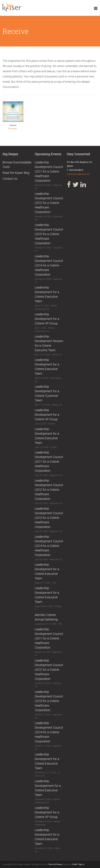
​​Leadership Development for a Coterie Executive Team (47, 436)
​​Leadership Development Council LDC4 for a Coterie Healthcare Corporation (49, 732)
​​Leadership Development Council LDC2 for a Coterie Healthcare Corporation (49, 670)
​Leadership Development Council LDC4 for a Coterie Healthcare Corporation (49, 265)
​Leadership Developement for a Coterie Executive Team (48, 788)
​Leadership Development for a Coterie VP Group (47, 319)
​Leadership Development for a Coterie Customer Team (47, 394)
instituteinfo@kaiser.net (78, 174)
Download (12, 129)
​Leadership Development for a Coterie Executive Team (47, 294)
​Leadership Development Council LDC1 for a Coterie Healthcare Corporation (49, 172)
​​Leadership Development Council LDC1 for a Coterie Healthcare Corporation (49, 638)
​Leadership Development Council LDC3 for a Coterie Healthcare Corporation (49, 234)
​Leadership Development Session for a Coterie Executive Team (49, 343)
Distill (75, 864)
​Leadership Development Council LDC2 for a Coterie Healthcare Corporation (49, 203)
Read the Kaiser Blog (16, 173)
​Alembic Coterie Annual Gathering (46, 617)
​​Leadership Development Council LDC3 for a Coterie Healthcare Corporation (49, 701)
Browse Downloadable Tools (17, 165)
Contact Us (10, 179)
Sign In (81, 864)
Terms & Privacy (55, 864)
